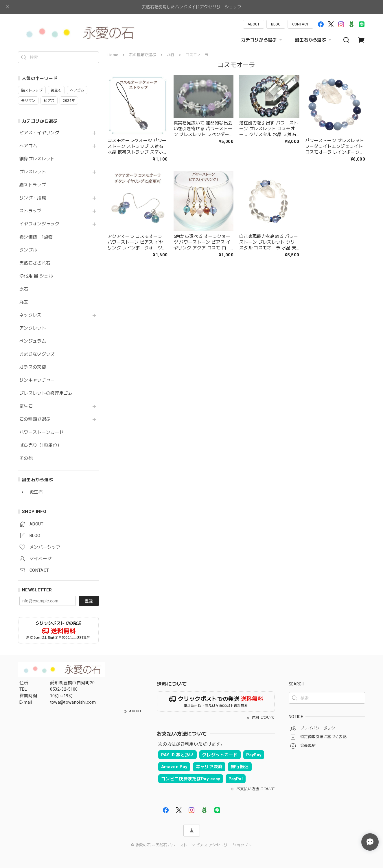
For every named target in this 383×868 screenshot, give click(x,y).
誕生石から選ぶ (314, 40)
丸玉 (24, 302)
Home (113, 55)
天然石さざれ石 (35, 263)
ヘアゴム (28, 146)
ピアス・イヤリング (39, 133)
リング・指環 (33, 198)
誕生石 (26, 406)
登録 (89, 601)
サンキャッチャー (37, 380)
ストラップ (31, 211)
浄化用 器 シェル (36, 276)
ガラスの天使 (33, 367)
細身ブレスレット (37, 159)
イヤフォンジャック (39, 224)
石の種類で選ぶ (35, 419)
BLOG (276, 24)
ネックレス (31, 315)
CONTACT (300, 24)
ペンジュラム (33, 341)
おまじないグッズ (37, 354)
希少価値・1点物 (36, 237)
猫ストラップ (33, 185)
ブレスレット (33, 172)
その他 (26, 458)
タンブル (28, 250)
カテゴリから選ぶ (262, 40)
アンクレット (33, 328)
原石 (24, 289)
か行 (171, 55)
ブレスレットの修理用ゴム (46, 393)
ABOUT (254, 24)
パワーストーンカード (42, 432)
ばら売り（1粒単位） (40, 445)
